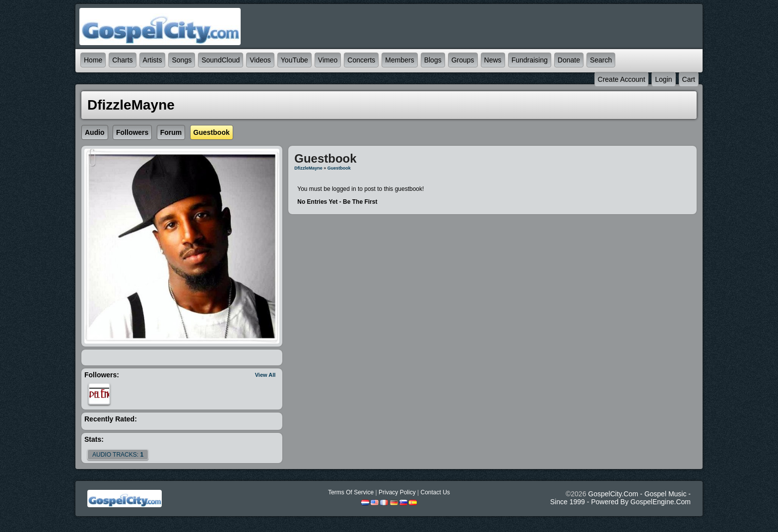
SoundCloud (221, 60)
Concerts (361, 60)
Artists (153, 60)
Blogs (433, 60)
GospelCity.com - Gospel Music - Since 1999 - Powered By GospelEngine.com (620, 498)
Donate (569, 60)
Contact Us (435, 492)
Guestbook (339, 168)
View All (265, 375)
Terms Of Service (351, 492)
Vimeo (328, 60)
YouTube (294, 60)
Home (93, 60)
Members (399, 60)
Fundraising (530, 60)
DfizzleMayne (308, 168)
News (493, 60)
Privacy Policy (397, 492)
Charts (122, 60)
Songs (182, 60)
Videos (260, 60)
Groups (463, 60)
